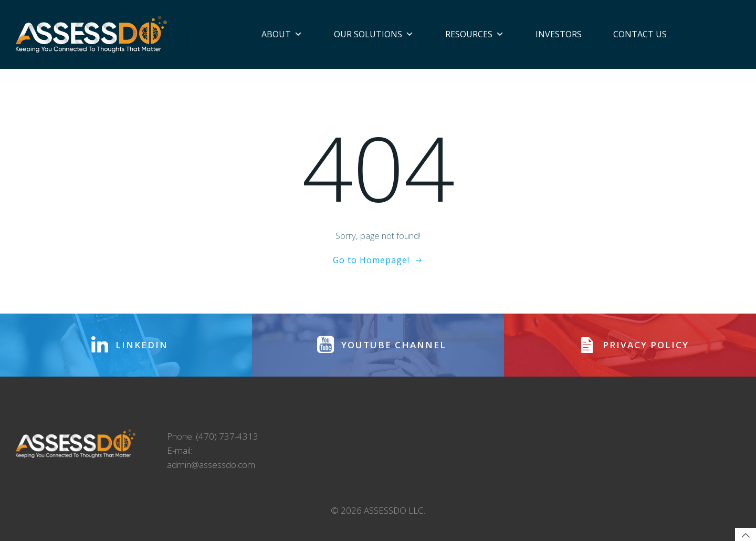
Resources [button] (475, 34)
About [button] (282, 34)
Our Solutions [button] (374, 34)
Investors (559, 34)
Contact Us (640, 34)
